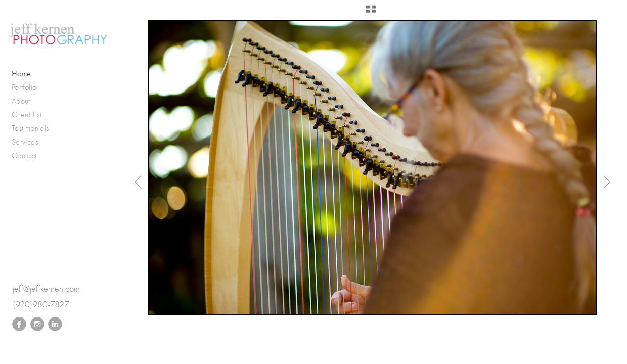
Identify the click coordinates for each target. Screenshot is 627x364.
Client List (27, 115)
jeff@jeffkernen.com (46, 289)
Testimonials (30, 128)
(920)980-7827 (41, 305)
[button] (371, 13)
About (21, 101)
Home (21, 74)
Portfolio (29, 87)
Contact (24, 155)
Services (25, 142)
